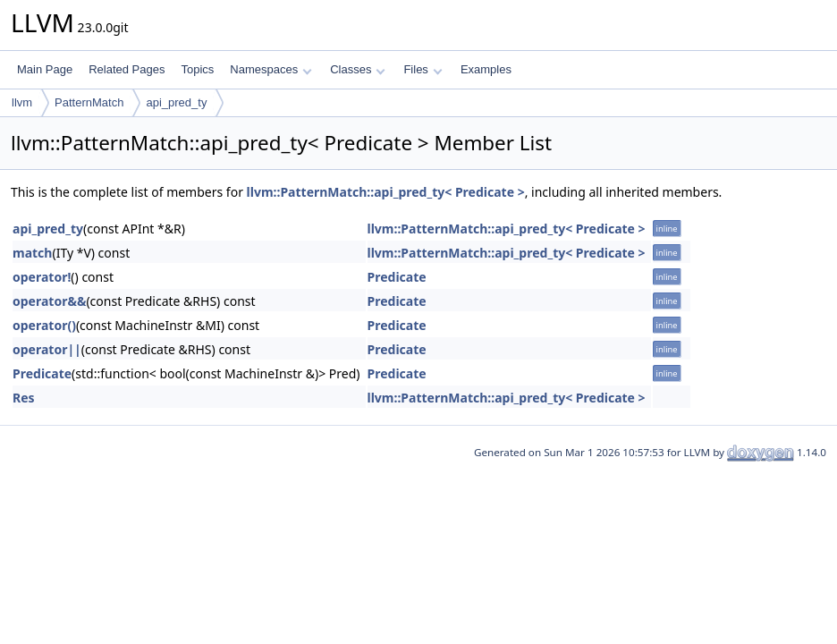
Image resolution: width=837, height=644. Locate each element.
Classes (358, 69)
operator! (42, 277)
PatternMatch (89, 102)
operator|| (47, 349)
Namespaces (271, 69)
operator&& (49, 301)
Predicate (397, 277)
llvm (22, 102)
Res (24, 398)
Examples (486, 69)
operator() (44, 325)
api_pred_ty (176, 102)
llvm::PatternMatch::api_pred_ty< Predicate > (386, 192)
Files (423, 69)
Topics (197, 69)
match (32, 253)
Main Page (45, 69)
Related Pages (127, 69)
